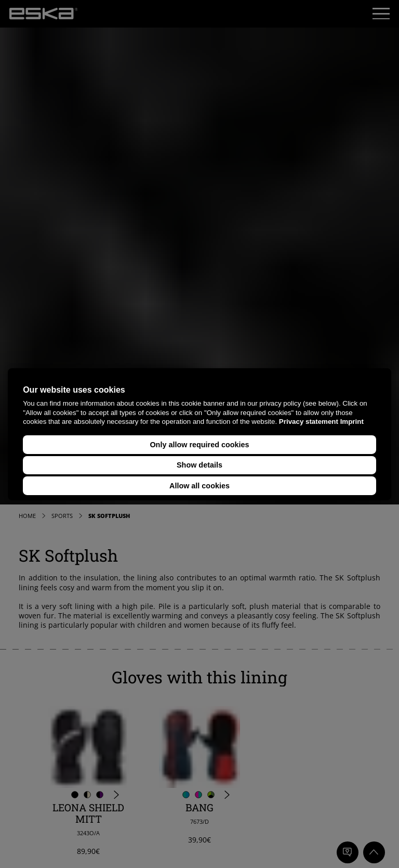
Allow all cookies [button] (199, 486)
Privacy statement (309, 422)
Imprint (352, 422)
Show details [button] (199, 465)
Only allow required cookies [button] (199, 445)
